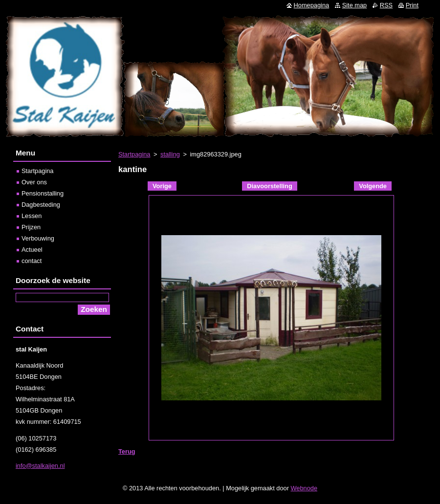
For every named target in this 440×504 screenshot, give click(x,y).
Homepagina (312, 5)
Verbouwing (38, 238)
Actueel (32, 250)
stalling (170, 154)
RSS (386, 5)
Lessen (32, 216)
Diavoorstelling (269, 186)
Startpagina (134, 154)
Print (412, 5)
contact (32, 261)
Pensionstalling (43, 193)
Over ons (34, 182)
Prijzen (31, 227)
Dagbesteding (41, 205)
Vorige (162, 186)
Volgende (373, 186)
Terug (127, 451)
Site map (355, 5)
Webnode (304, 488)
